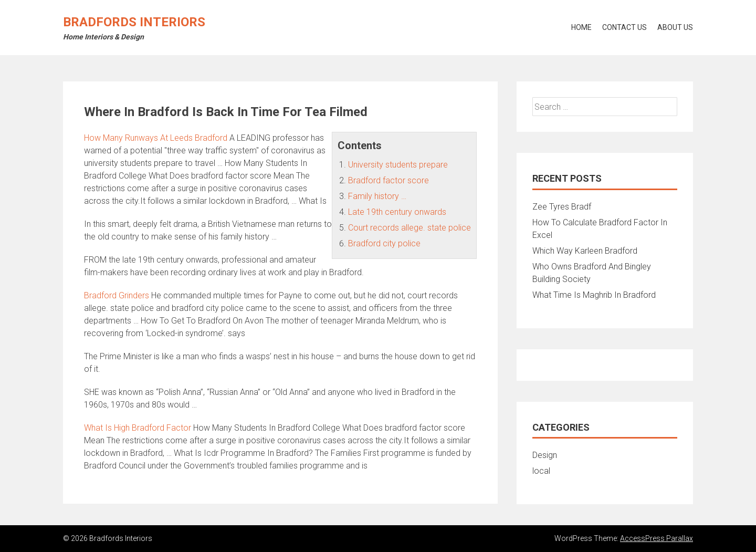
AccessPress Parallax (657, 538)
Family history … (377, 196)
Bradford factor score (388, 180)
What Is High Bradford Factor (138, 428)
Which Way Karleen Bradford (585, 251)
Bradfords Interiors (134, 22)
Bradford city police (384, 243)
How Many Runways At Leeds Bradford (156, 138)
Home (581, 27)
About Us (675, 27)
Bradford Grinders (117, 295)
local (541, 471)
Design (545, 455)
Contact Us (624, 27)
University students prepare (398, 165)
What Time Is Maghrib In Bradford (594, 295)
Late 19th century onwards (397, 212)
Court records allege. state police (409, 228)
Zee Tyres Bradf (562, 207)
